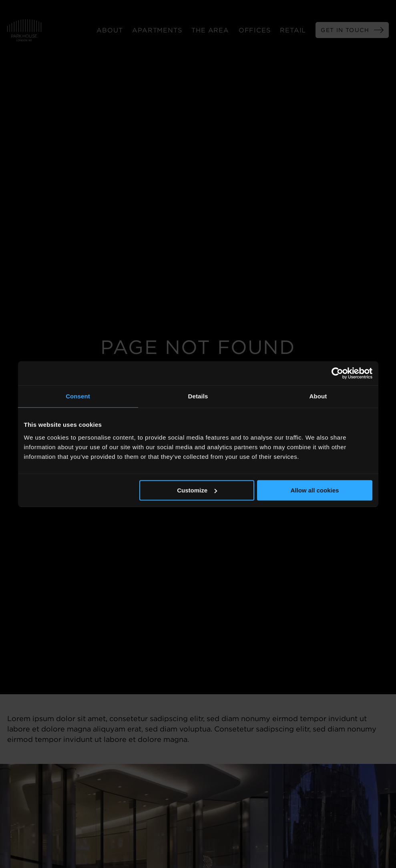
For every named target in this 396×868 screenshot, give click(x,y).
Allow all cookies (315, 490)
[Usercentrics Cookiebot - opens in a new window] (337, 373)
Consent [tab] (78, 396)
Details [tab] (198, 396)
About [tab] (318, 396)
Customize (197, 490)
